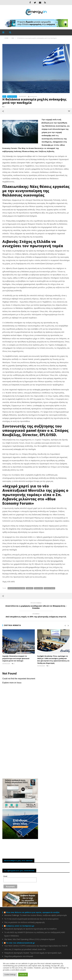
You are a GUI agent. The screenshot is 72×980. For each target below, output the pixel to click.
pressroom (33, 97)
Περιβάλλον (12, 96)
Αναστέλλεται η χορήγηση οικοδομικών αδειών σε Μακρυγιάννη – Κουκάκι (36, 606)
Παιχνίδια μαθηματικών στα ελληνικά (19, 956)
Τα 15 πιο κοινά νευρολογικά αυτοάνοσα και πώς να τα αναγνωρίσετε (31, 919)
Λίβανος (30, 588)
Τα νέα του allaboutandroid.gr (20, 943)
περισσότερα (69, 111)
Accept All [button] (23, 974)
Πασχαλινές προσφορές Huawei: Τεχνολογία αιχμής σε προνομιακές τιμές (33, 953)
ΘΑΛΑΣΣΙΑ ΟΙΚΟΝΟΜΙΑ (16, 588)
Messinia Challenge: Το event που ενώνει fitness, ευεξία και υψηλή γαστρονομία (35, 915)
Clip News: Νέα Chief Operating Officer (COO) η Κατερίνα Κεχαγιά (29, 939)
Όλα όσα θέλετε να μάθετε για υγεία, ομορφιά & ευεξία (33, 912)
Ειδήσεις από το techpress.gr (20, 926)
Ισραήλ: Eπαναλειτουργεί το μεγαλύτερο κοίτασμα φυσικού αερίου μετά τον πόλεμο (16, 658)
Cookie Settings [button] (10, 974)
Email (5, 876)
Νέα (4, 96)
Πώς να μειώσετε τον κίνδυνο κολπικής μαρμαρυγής (24, 922)
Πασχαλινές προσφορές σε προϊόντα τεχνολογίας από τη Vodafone (30, 929)
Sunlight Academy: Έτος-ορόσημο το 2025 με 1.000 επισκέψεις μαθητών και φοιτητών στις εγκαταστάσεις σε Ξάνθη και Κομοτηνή (53, 660)
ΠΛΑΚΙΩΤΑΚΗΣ (49, 588)
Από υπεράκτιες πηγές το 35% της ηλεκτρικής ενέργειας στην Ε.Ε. (36, 616)
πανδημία (39, 588)
